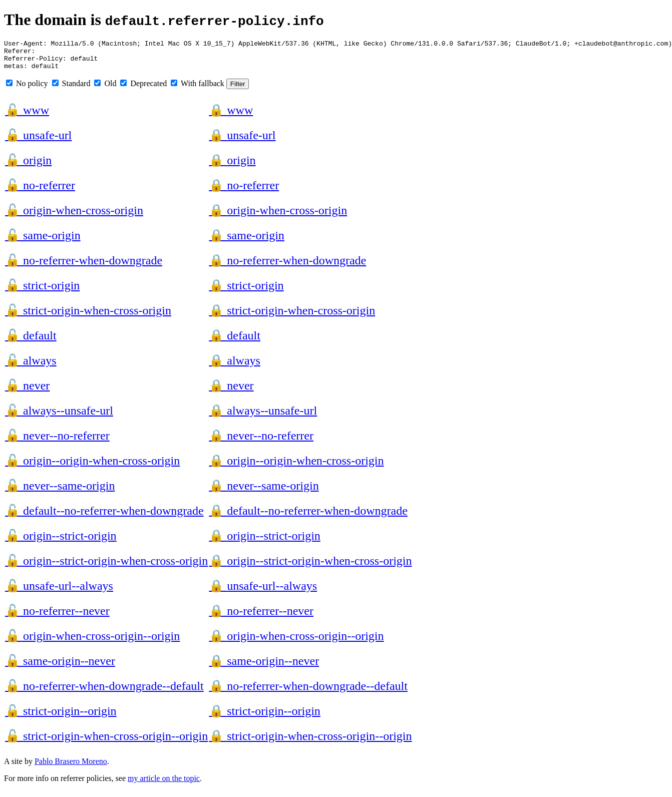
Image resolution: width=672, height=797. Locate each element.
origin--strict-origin (61, 542)
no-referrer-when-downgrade (84, 266)
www (27, 116)
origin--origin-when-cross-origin (92, 467)
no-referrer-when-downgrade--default (104, 692)
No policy (27, 89)
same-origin (43, 241)
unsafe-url (38, 141)
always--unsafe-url (59, 417)
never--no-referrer (57, 442)
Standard (71, 89)
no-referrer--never (57, 617)
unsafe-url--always (59, 592)
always (31, 366)
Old (105, 89)
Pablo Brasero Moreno (71, 767)
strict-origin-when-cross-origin (88, 316)
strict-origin (42, 291)
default (31, 341)
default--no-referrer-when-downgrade (104, 517)
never (27, 391)
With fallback (198, 89)
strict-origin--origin (61, 717)
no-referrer (40, 191)
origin (28, 166)
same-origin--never (60, 667)
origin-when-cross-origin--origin (92, 642)
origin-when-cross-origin (74, 216)
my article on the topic (164, 784)
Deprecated (143, 89)
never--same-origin (60, 492)
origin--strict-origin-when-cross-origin (106, 567)
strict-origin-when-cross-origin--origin (106, 742)
